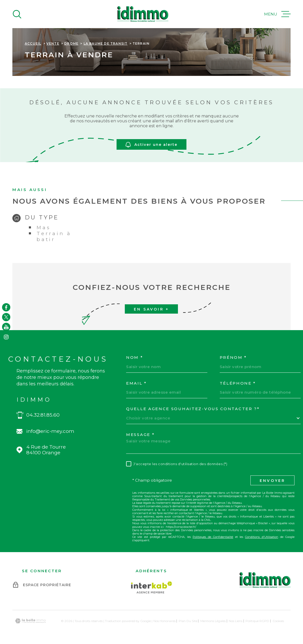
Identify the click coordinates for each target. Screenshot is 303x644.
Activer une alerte (151, 145)
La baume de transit (106, 43)
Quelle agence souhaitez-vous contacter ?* (193, 409)
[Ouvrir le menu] (277, 14)
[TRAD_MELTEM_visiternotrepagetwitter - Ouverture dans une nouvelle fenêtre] (6, 317)
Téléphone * (238, 383)
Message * (140, 435)
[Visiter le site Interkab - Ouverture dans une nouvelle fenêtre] (151, 587)
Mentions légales (213, 621)
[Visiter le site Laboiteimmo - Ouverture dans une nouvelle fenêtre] (30, 621)
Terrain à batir (54, 236)
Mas (44, 228)
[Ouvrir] (17, 14)
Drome (71, 43)
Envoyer (272, 481)
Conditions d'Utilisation (261, 537)
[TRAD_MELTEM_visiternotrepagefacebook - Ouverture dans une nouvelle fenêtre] (6, 307)
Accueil (33, 43)
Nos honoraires (165, 621)
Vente (53, 43)
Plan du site (188, 621)
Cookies (278, 621)
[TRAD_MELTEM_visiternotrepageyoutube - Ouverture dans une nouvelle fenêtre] (6, 327)
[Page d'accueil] (143, 14)
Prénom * (233, 357)
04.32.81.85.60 (43, 415)
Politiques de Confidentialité (213, 537)
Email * (136, 383)
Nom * (135, 357)
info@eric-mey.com (50, 431)
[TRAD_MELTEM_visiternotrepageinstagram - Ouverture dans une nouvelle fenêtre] (6, 337)
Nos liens (236, 621)
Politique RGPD (257, 621)
